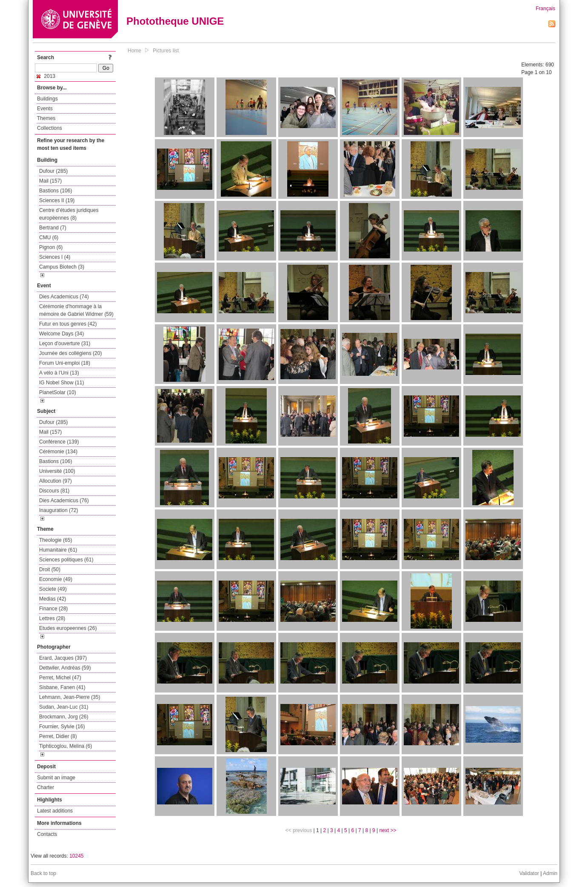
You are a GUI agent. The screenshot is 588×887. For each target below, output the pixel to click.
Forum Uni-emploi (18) (65, 363)
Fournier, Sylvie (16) (62, 727)
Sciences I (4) (55, 257)
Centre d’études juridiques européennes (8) (69, 214)
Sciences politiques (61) (66, 560)
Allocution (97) (56, 481)
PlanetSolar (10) (58, 392)
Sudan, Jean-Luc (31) (64, 707)
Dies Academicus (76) (64, 501)
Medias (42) (53, 599)
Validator (529, 873)
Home (134, 51)
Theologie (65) (56, 540)
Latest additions (55, 811)
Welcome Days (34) (61, 334)
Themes (46, 118)
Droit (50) (50, 569)
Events (45, 109)
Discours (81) (54, 491)
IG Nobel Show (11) (61, 383)
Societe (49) (53, 589)
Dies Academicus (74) (64, 297)
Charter (46, 787)
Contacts (47, 834)
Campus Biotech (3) (62, 267)
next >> (388, 830)
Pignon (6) (51, 247)
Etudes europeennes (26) (68, 628)
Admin (550, 873)
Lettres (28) (52, 618)
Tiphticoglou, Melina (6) (66, 746)
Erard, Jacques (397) (63, 658)
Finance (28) (53, 609)
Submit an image (56, 778)
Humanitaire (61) (58, 550)
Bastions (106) (56, 191)
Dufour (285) (53, 171)
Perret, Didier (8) (58, 736)
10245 (76, 856)
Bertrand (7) (53, 228)
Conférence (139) (59, 442)
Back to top (43, 873)
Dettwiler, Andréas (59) (65, 668)
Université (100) (57, 471)
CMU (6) (49, 237)
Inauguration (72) (59, 510)
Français (545, 9)
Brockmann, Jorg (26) (64, 717)
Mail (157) (50, 181)
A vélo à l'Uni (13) (59, 373)
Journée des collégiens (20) (70, 353)
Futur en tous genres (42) (68, 324)
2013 (46, 76)
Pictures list (166, 51)
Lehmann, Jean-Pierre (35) (70, 697)
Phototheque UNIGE (175, 21)
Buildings (47, 99)
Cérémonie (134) (58, 452)
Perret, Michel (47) (60, 678)
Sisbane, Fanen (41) (62, 687)
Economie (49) (56, 579)
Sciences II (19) (57, 200)
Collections (50, 128)
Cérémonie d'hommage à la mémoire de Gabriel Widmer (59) (76, 310)
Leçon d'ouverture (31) (65, 343)
